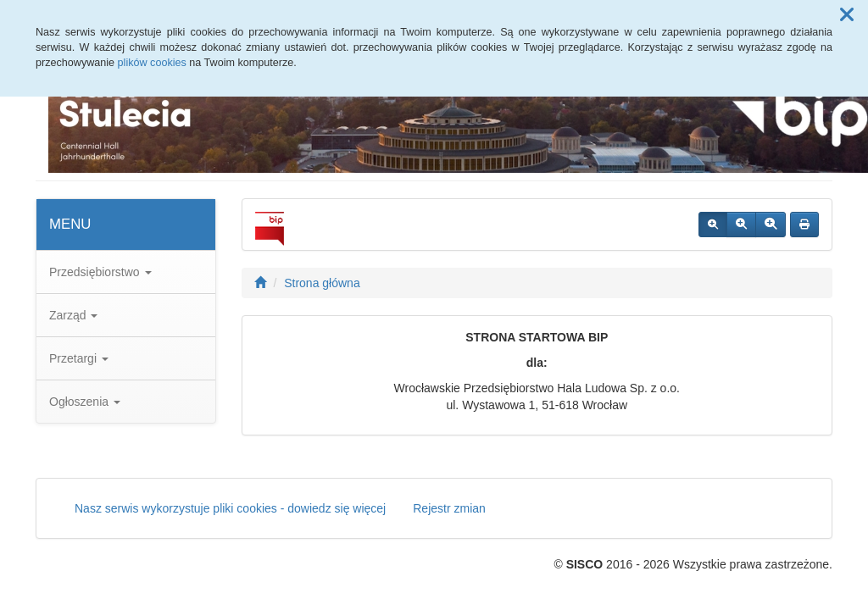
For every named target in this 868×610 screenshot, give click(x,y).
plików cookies (152, 63)
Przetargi (79, 358)
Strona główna (322, 283)
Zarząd (73, 315)
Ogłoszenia (85, 402)
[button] (847, 15)
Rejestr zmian (449, 508)
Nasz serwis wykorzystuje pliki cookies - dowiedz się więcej (230, 508)
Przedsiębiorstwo (100, 272)
